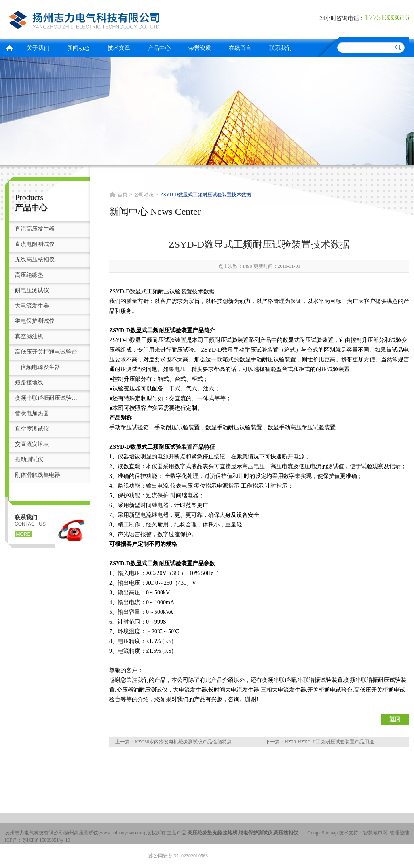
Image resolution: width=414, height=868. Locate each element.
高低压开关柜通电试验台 (46, 352)
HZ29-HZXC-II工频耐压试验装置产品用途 (329, 742)
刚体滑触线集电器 (38, 475)
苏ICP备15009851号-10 (46, 840)
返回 (395, 719)
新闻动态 (78, 48)
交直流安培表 (32, 444)
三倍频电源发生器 (38, 367)
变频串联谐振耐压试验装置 (48, 398)
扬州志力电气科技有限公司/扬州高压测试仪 (104, 18)
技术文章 (119, 48)
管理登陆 (399, 833)
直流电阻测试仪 (35, 244)
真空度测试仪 (32, 429)
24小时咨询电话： (342, 18)
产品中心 (159, 48)
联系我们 (281, 48)
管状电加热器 (32, 413)
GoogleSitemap (322, 833)
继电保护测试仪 (35, 321)
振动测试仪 (29, 459)
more (23, 534)
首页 (9, 47)
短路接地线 (29, 383)
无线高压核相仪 (35, 260)
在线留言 (240, 48)
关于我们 (38, 48)
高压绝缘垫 (29, 275)
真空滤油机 (29, 336)
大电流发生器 (32, 306)
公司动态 (144, 195)
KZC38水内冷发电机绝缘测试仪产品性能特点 (183, 742)
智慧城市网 (375, 833)
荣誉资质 (200, 48)
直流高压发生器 (35, 229)
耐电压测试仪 (32, 290)
